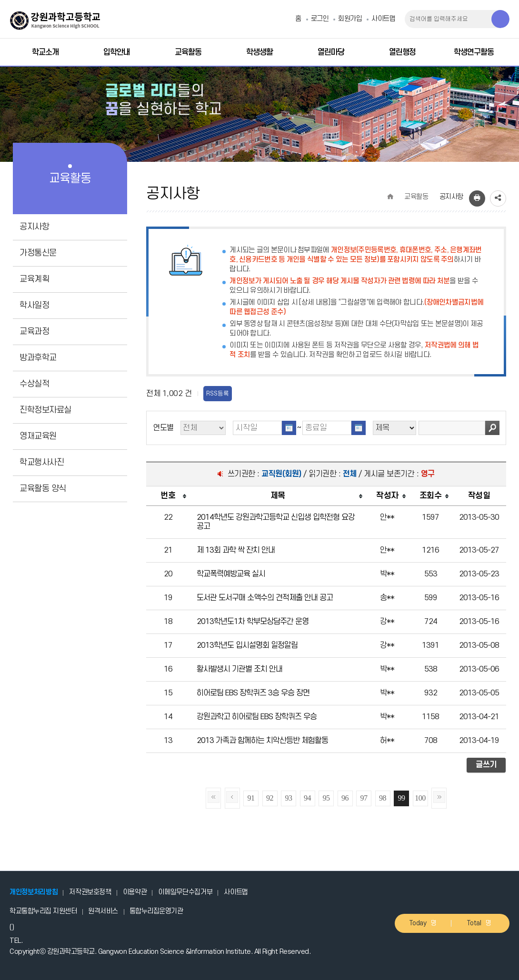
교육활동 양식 (43, 489)
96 (345, 798)
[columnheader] (168, 496)
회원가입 (350, 19)
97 (364, 798)
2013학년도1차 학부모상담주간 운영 (253, 622)
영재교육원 (38, 436)
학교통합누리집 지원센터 (43, 911)
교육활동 (188, 52)
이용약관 (135, 892)
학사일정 (34, 305)
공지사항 (34, 227)
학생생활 (259, 52)
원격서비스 (103, 911)
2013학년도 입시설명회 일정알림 (247, 645)
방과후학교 (38, 358)
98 (383, 798)
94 (307, 798)
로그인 (320, 19)
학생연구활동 (474, 52)
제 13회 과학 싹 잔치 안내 (236, 550)
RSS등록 (218, 394)
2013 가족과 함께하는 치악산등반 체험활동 (262, 741)
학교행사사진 (42, 462)
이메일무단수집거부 (185, 892)
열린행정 (402, 52)
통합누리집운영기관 (156, 911)
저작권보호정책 (90, 892)
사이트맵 (383, 19)
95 (326, 798)
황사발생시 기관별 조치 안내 (240, 669)
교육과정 (34, 332)
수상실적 (34, 384)
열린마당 (331, 52)
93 (289, 798)
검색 (492, 428)
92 (270, 798)
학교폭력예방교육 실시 (231, 574)
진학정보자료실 (45, 410)
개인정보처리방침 (34, 892)
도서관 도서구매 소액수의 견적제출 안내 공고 (265, 598)
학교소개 (45, 52)
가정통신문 (38, 253)
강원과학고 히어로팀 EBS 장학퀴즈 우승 (257, 717)
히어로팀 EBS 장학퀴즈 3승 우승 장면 (253, 693)
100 (420, 798)
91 (251, 798)
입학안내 (117, 52)
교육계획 (34, 279)
